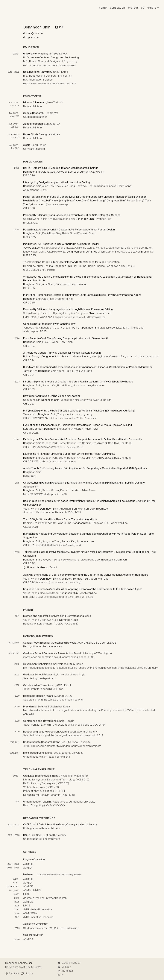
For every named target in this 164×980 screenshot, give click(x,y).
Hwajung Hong (83, 371)
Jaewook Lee (64, 172)
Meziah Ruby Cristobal (37, 200)
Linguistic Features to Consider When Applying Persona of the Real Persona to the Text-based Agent (82, 589)
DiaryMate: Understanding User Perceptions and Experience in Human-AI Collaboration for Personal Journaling (88, 367)
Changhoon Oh (72, 328)
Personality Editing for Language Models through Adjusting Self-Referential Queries (72, 215)
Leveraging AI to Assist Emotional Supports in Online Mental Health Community (69, 454)
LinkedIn (65, 967)
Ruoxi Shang (97, 200)
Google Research (33, 113)
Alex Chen (82, 200)
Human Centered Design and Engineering (55, 57)
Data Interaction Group (52, 824)
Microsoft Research (35, 102)
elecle (27, 145)
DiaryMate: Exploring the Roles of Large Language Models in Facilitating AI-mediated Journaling (79, 411)
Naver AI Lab (31, 134)
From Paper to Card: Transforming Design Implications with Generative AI (65, 338)
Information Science (41, 80)
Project (133, 8)
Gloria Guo (49, 172)
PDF (60, 27)
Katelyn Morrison (33, 429)
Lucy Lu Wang (82, 172)
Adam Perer (91, 429)
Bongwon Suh (80, 509)
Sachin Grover (51, 490)
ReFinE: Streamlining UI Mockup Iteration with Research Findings (61, 168)
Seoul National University (38, 72)
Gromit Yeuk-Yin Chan (83, 233)
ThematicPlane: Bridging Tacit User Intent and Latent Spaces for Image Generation (71, 262)
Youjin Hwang (31, 509)
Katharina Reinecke (105, 186)
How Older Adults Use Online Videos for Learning (52, 396)
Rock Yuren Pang (65, 186)
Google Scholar (69, 963)
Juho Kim (106, 400)
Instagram (66, 971)
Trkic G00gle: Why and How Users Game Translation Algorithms (60, 519)
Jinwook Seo (105, 443)
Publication (117, 8)
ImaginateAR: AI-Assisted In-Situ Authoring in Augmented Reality (61, 244)
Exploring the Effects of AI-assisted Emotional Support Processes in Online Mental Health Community (82, 439)
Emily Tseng (124, 186)
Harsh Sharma (96, 266)
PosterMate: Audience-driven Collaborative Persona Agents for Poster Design (69, 230)
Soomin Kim (49, 385)
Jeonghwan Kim (115, 266)
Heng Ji (130, 266)
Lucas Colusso (110, 356)
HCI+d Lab (29, 835)
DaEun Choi (80, 266)
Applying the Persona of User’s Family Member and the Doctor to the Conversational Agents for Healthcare (86, 575)
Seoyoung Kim (32, 400)
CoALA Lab (30, 824)
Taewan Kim (30, 371)
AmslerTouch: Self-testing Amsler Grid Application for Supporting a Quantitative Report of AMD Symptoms (85, 468)
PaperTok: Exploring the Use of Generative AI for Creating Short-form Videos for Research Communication (85, 197)
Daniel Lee (49, 233)
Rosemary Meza (71, 356)
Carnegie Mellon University (82, 824)
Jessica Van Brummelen (140, 252)
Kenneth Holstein (73, 429)
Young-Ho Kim (64, 299)
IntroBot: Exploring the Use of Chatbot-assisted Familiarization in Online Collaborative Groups (78, 382)
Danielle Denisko (111, 328)
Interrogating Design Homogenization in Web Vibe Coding (57, 182)
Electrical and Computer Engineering (50, 76)
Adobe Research (33, 124)
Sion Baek (65, 579)
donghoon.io (31, 37)
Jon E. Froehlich (95, 252)
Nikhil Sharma (45, 266)
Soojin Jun (120, 560)
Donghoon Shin (32, 172)
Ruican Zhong (135, 200)
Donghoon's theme (19, 963)
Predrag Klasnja (91, 356)
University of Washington (38, 54)
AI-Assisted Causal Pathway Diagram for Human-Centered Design (62, 353)
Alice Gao (48, 186)
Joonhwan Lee (82, 385)
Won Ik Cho (65, 523)
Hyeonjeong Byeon (63, 200)
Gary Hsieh (98, 172)
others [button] (152, 8)
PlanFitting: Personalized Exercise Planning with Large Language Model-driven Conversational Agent (82, 295)
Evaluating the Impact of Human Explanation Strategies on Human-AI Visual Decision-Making (78, 425)
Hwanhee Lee (103, 219)
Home (103, 8)
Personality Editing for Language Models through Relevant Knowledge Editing (68, 309)
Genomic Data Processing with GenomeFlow (49, 324)
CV (143, 8)
